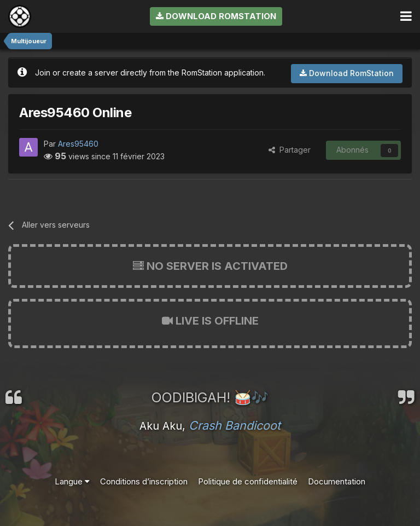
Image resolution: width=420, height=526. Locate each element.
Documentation (337, 481)
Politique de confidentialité (248, 481)
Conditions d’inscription (144, 481)
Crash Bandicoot (235, 425)
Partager (290, 150)
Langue (72, 481)
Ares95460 (78, 144)
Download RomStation (216, 16)
